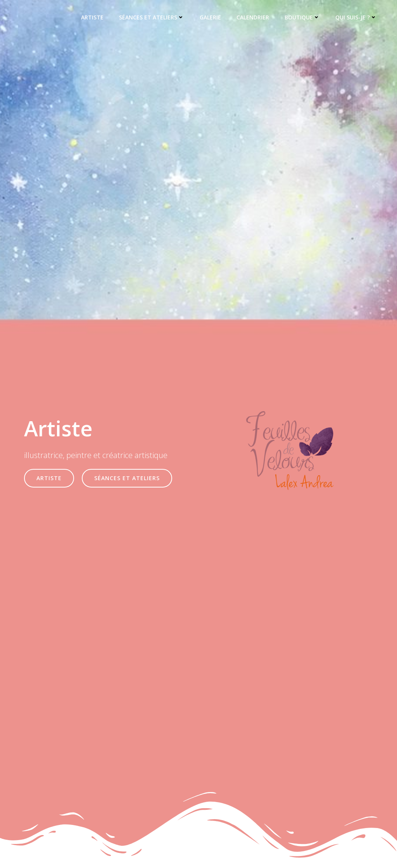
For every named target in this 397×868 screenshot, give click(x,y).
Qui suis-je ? (356, 18)
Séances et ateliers (152, 18)
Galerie (210, 18)
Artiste (92, 18)
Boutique (302, 18)
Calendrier (253, 18)
